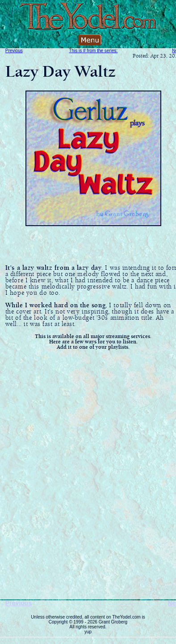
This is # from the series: (93, 51)
